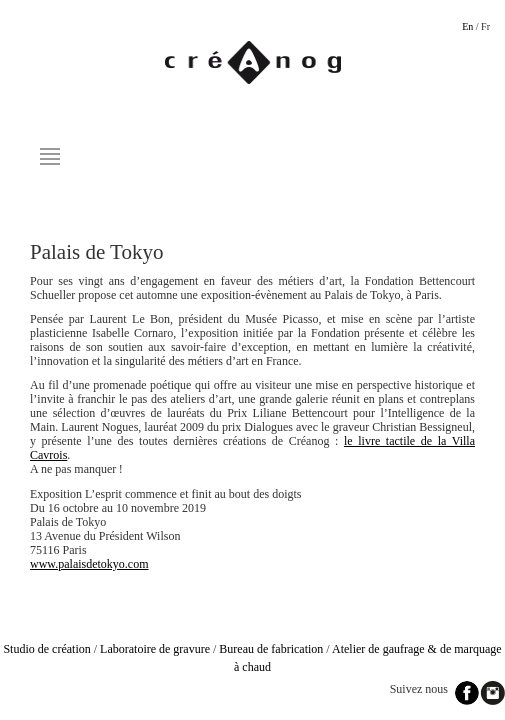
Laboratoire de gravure (155, 649)
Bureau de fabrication (271, 649)
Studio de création (46, 649)
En (467, 26)
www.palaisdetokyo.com (89, 564)
